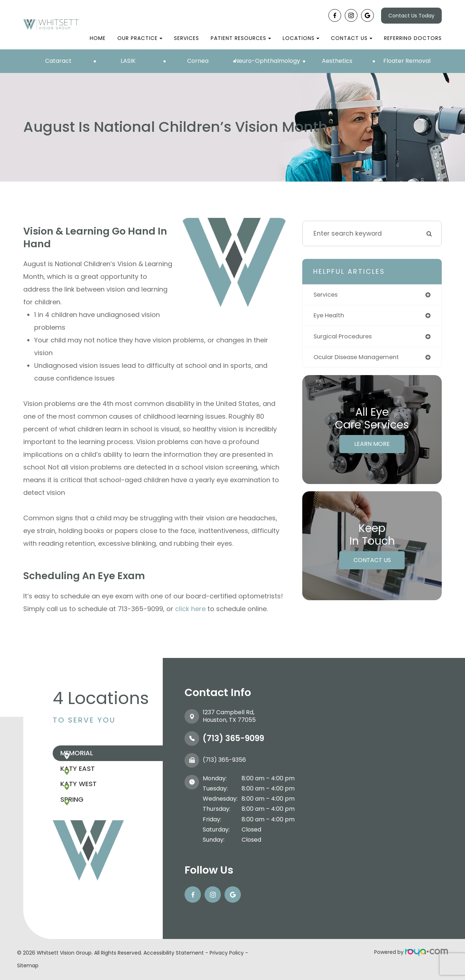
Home (98, 38)
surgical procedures (345, 337)
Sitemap (28, 965)
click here (190, 609)
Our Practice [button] (140, 38)
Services (187, 38)
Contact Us (372, 562)
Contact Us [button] (352, 38)
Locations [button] (301, 38)
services (327, 295)
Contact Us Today (411, 16)
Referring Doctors (413, 38)
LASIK (128, 61)
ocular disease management (360, 359)
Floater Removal (407, 61)
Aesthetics (337, 61)
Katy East (92, 777)
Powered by (411, 952)
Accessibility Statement (174, 953)
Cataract (58, 61)
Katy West (93, 798)
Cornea (198, 61)
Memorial (91, 756)
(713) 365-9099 (233, 738)
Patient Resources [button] (241, 38)
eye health (330, 316)
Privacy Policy (227, 953)
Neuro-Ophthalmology (267, 61)
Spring (86, 819)
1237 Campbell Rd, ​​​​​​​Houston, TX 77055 (229, 716)
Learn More (372, 446)
